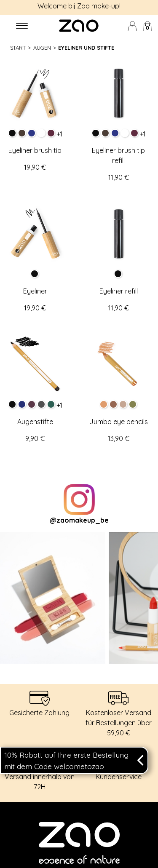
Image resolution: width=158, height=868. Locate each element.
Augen (42, 48)
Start (18, 48)
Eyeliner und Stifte (86, 48)
